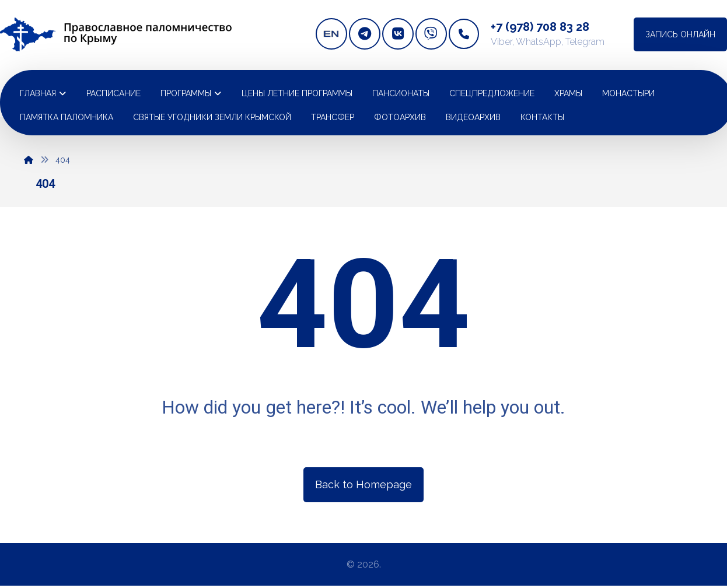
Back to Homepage (363, 484)
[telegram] (365, 34)
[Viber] (431, 34)
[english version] (331, 34)
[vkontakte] (398, 34)
